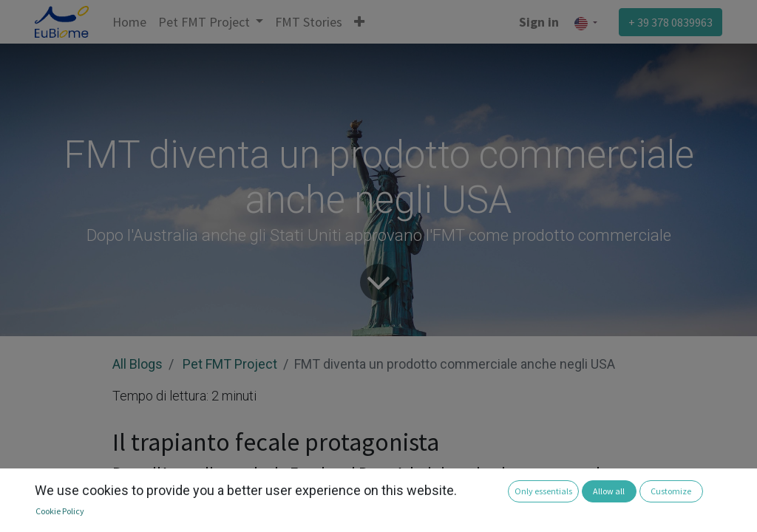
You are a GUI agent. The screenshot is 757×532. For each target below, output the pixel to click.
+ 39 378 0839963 (671, 22)
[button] (359, 22)
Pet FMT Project (230, 364)
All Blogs (138, 364)
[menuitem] (129, 22)
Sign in (539, 22)
